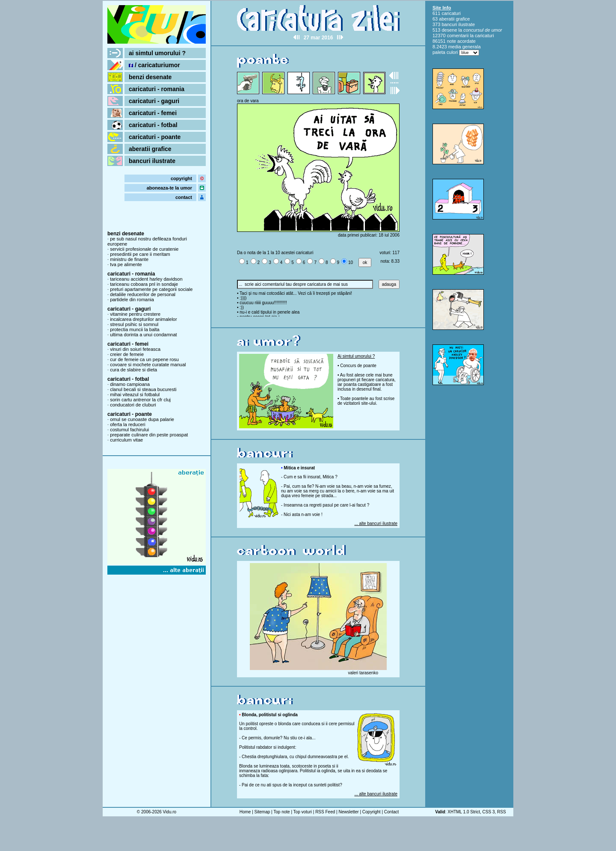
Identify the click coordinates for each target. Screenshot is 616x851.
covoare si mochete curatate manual (148, 365)
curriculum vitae (126, 440)
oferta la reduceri (128, 424)
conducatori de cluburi (133, 405)
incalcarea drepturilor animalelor (144, 319)
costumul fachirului (129, 430)
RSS (502, 812)
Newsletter (348, 812)
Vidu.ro (170, 812)
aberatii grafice (150, 149)
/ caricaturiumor (154, 65)
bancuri (449, 24)
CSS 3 (489, 812)
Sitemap (262, 812)
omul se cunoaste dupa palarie (142, 419)
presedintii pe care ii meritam (140, 254)
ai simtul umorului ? (157, 53)
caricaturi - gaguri (154, 101)
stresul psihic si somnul (134, 324)
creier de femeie (127, 354)
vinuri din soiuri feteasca (135, 349)
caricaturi (451, 13)
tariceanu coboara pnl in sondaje (144, 284)
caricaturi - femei (153, 113)
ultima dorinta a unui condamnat (144, 335)
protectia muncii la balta (135, 329)
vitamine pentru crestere (135, 314)
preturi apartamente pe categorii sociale (151, 289)
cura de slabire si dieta (133, 370)
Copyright (372, 812)
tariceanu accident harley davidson (146, 279)
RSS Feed (325, 812)
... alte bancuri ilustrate (376, 523)
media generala (465, 47)
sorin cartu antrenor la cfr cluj (140, 400)
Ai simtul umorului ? (356, 356)
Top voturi (303, 812)
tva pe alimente (126, 264)
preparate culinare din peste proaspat (149, 435)
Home (245, 812)
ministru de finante (129, 259)
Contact (391, 812)
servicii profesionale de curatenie (144, 249)
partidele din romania (132, 299)
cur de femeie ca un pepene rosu (144, 359)
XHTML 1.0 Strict (464, 812)
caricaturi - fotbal (153, 125)
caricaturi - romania (157, 89)
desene (449, 30)
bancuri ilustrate (152, 161)
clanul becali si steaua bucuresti (143, 389)
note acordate (461, 41)
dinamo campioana (130, 384)
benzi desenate (150, 77)
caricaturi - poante (155, 137)
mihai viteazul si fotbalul (135, 394)
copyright (181, 178)
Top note (281, 812)
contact (184, 197)
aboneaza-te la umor (169, 188)
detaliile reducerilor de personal (143, 294)
